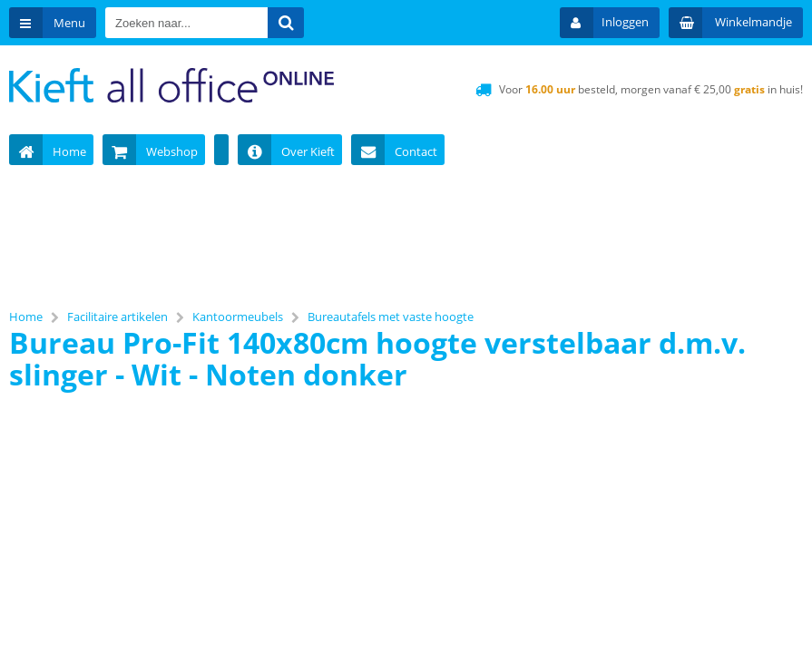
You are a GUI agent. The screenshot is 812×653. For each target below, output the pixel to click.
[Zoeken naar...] (286, 23)
